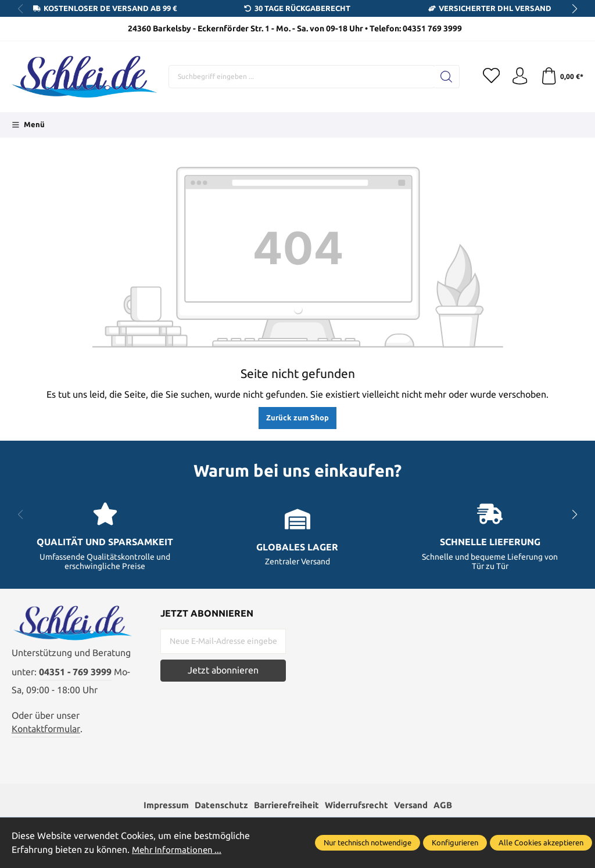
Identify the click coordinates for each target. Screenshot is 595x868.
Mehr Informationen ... (178, 850)
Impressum (158, 806)
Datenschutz (216, 806)
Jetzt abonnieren (223, 670)
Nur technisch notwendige (368, 842)
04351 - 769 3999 (75, 673)
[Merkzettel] (490, 77)
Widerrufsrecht (360, 806)
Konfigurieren (455, 842)
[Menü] (28, 125)
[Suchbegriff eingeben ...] (301, 77)
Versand (418, 806)
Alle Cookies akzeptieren (541, 842)
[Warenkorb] (562, 77)
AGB (452, 806)
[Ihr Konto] (519, 77)
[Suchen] (445, 77)
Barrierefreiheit (285, 806)
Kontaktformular (46, 730)
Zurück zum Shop (297, 417)
